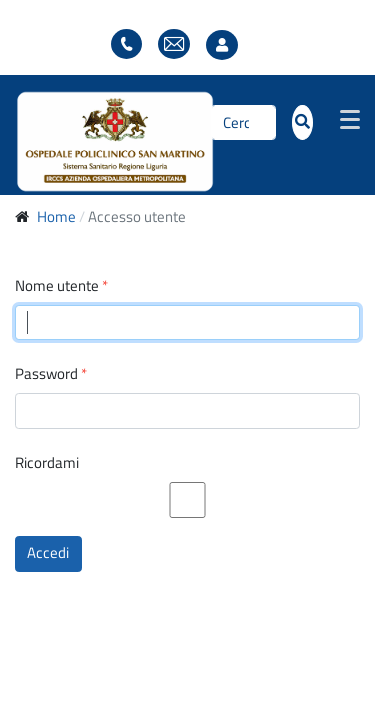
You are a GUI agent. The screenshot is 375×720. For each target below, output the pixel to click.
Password (51, 374)
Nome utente (61, 286)
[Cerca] (243, 123)
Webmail (174, 44)
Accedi (48, 552)
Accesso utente (227, 45)
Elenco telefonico (126, 44)
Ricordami (47, 463)
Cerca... (211, 122)
